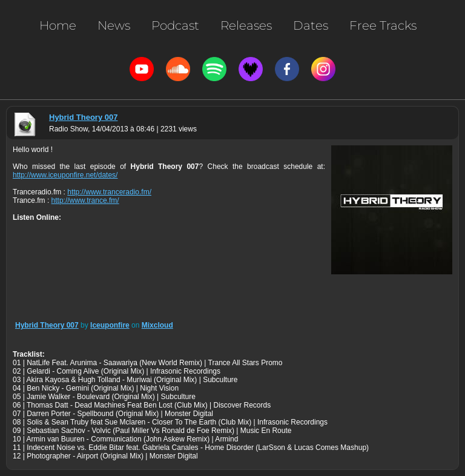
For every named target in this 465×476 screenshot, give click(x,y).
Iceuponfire (110, 325)
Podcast (175, 25)
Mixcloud (157, 325)
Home (58, 25)
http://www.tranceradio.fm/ (109, 192)
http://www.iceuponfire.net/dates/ (65, 175)
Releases (246, 25)
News (114, 25)
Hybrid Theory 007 (83, 117)
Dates (311, 25)
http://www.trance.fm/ (85, 200)
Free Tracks (383, 25)
